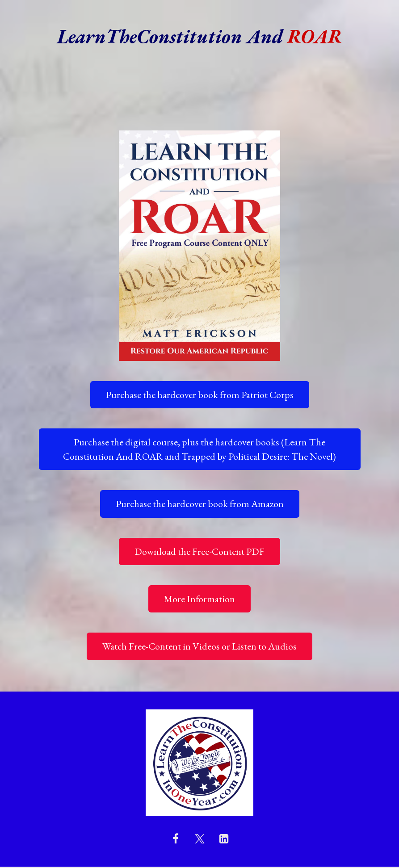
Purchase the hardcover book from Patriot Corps (200, 395)
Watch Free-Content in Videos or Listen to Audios (199, 646)
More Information (199, 599)
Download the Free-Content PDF (199, 551)
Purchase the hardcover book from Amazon (200, 504)
